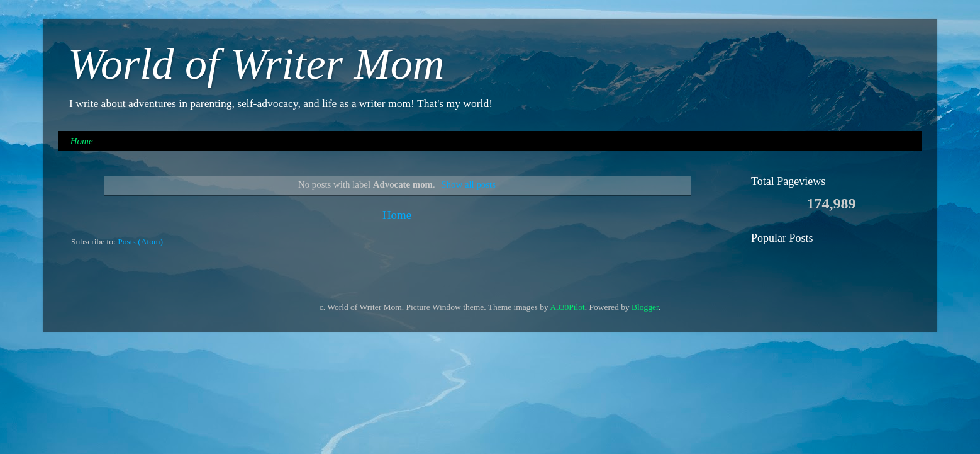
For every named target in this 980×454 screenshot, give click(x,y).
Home (82, 141)
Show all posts (468, 184)
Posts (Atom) (140, 241)
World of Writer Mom (256, 64)
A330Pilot (567, 307)
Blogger (645, 307)
